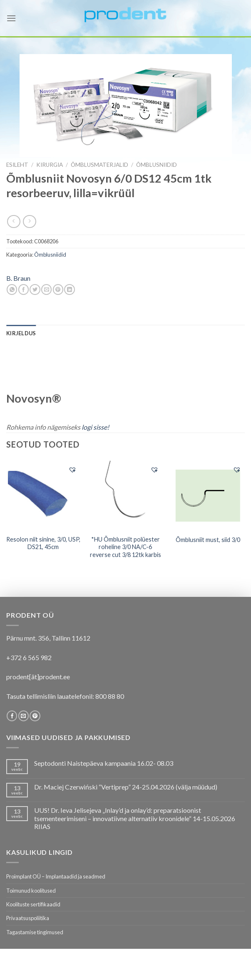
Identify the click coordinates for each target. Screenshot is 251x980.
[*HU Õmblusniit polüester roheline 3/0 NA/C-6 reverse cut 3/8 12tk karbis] (125, 495)
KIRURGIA (50, 165)
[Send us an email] (24, 716)
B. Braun (18, 278)
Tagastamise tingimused (35, 932)
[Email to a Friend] (46, 290)
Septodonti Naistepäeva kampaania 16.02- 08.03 (104, 763)
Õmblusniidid (157, 165)
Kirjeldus (21, 333)
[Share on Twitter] (35, 290)
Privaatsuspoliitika (28, 918)
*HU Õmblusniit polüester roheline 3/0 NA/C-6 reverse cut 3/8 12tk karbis (125, 547)
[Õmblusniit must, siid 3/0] (208, 495)
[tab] (21, 333)
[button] (72, 470)
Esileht (17, 165)
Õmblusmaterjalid (99, 165)
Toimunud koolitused (31, 891)
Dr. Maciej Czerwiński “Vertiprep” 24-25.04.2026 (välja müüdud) (126, 787)
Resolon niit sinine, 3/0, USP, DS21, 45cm (43, 543)
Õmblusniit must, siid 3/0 (208, 540)
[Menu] (11, 18)
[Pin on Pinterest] (58, 290)
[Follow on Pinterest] (35, 716)
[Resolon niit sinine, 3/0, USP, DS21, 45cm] (43, 495)
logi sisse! (95, 427)
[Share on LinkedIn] (69, 290)
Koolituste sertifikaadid (33, 904)
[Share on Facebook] (24, 290)
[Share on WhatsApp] (12, 290)
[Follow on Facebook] (12, 716)
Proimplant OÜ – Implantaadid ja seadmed (56, 876)
